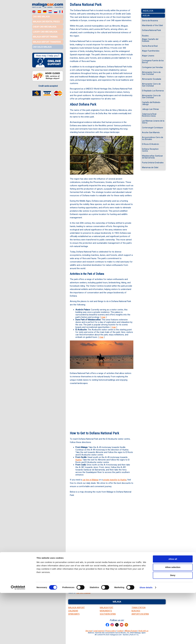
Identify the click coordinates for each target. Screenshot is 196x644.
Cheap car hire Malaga (45, 26)
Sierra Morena (86, 574)
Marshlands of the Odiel (100, 571)
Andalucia (148, 11)
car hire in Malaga (90, 480)
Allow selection (173, 618)
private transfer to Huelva (115, 480)
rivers (120, 581)
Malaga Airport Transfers (47, 41)
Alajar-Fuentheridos (151, 51)
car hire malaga (83, 593)
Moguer (117, 574)
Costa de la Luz (91, 584)
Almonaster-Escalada (152, 79)
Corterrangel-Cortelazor (153, 128)
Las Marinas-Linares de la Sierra (153, 122)
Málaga (117, 602)
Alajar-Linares (148, 56)
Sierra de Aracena (150, 21)
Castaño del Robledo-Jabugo (151, 103)
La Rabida (108, 574)
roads (114, 581)
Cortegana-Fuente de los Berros (153, 62)
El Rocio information (89, 578)
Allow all (173, 610)
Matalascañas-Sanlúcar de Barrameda (152, 157)
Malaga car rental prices (46, 22)
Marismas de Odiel (150, 167)
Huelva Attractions (79, 571)
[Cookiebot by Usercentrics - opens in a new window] (18, 639)
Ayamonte (98, 574)
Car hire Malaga (41, 17)
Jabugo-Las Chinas (150, 109)
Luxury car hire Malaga (45, 31)
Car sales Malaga (42, 46)
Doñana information (109, 578)
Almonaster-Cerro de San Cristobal (151, 73)
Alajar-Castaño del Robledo (150, 40)
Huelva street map (87, 581)
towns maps (77, 584)
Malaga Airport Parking (45, 36)
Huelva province (103, 581)
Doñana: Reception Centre (150, 150)
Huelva (79, 460)
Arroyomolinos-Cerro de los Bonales (153, 138)
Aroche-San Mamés (151, 132)
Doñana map (104, 584)
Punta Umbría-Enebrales (153, 163)
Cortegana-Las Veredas (152, 67)
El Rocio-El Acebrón (150, 144)
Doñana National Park (151, 30)
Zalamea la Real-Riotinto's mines (149, 115)
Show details (146, 639)
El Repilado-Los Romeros (153, 91)
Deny (173, 626)
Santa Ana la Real (150, 46)
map (103, 317)
